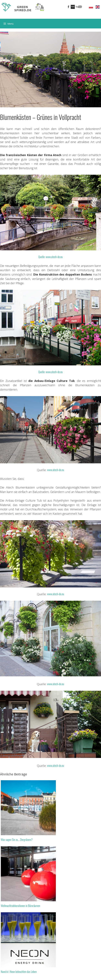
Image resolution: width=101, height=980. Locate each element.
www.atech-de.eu (56, 470)
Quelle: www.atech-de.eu (50, 257)
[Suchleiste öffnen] (96, 24)
